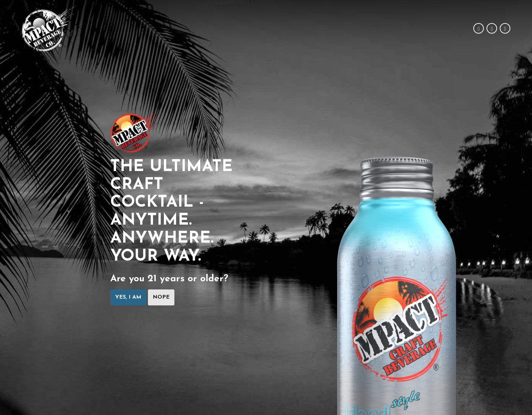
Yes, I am (128, 298)
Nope (161, 298)
